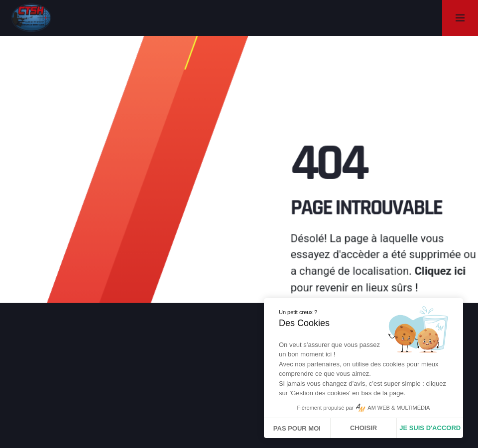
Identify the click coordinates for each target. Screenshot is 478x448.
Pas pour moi (297, 428)
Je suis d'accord (430, 428)
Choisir (363, 428)
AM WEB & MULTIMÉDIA (399, 408)
